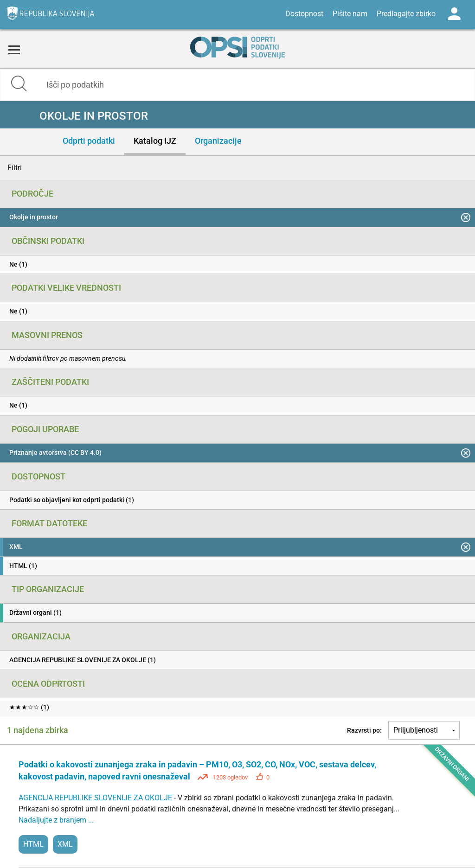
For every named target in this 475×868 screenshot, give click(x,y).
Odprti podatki (89, 141)
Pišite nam (350, 14)
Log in (454, 14)
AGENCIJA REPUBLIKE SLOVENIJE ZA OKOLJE (96, 798)
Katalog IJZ (155, 141)
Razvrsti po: (364, 730)
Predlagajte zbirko (406, 14)
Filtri (15, 168)
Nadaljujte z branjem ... (56, 820)
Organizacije (218, 141)
